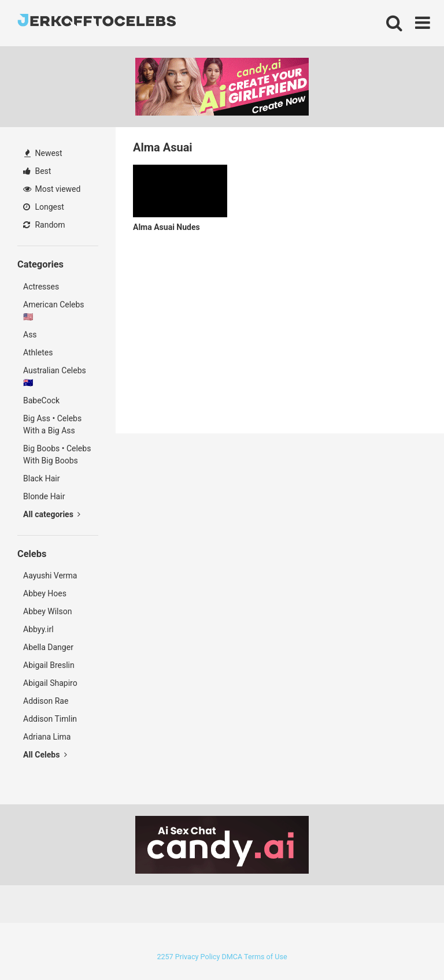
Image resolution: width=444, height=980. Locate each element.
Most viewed (52, 189)
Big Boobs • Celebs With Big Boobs (57, 454)
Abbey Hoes (45, 593)
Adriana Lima (47, 737)
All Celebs (45, 755)
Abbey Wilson (47, 611)
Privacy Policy (198, 957)
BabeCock (41, 400)
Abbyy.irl (38, 629)
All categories (52, 514)
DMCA (232, 957)
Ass (30, 335)
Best (37, 171)
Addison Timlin (50, 719)
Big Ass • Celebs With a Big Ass (52, 424)
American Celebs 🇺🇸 (54, 311)
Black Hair (41, 478)
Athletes (38, 352)
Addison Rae (46, 701)
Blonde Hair (44, 496)
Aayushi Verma (50, 576)
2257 (165, 957)
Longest (44, 207)
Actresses (41, 287)
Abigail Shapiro (50, 683)
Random (44, 225)
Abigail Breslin (49, 665)
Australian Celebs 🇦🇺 (55, 376)
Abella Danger (48, 647)
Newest (43, 153)
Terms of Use (266, 957)
